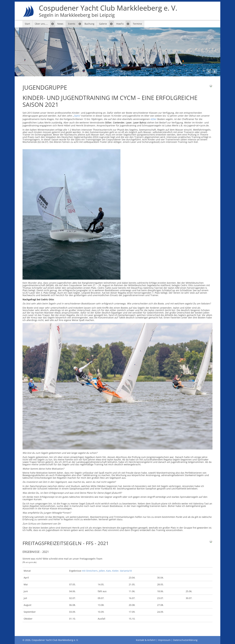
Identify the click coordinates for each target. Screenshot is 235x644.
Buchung (89, 24)
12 (203, 71)
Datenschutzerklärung (185, 640)
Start (27, 24)
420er (154, 119)
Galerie (103, 24)
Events (72, 24)
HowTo (120, 24)
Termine (137, 24)
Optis (77, 116)
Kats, (109, 571)
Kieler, (116, 571)
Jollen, (103, 571)
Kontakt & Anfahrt (146, 640)
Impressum (164, 640)
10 (192, 71)
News (60, 24)
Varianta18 (126, 571)
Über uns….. (41, 24)
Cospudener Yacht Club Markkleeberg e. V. (108, 11)
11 (198, 71)
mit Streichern (90, 571)
